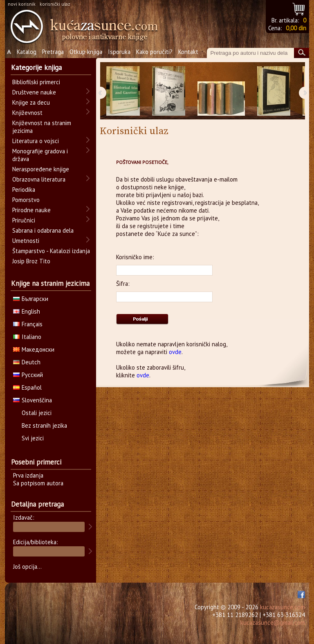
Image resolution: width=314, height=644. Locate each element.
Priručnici (24, 220)
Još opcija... (27, 567)
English (27, 311)
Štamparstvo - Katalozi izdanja (51, 251)
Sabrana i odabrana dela (43, 230)
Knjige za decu (31, 102)
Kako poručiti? (154, 52)
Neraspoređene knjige (41, 169)
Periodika (24, 190)
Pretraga (53, 52)
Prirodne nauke (31, 210)
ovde (175, 352)
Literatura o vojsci (36, 141)
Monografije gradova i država (40, 155)
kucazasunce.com (283, 607)
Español (27, 387)
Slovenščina (33, 400)
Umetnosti (26, 241)
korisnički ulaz (55, 4)
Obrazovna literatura (39, 179)
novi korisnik (22, 4)
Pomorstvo (26, 200)
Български (31, 299)
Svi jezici (33, 438)
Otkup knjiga (86, 52)
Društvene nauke (34, 92)
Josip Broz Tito (31, 261)
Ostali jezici (37, 413)
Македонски (34, 349)
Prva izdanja (28, 475)
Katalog (27, 52)
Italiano (27, 337)
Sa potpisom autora (38, 483)
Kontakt (188, 52)
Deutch (27, 362)
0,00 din (296, 28)
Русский (28, 375)
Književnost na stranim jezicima (42, 127)
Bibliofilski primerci (36, 82)
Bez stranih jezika (44, 425)
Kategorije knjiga (36, 67)
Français (28, 324)
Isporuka (119, 52)
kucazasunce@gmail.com (273, 623)
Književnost (27, 113)
